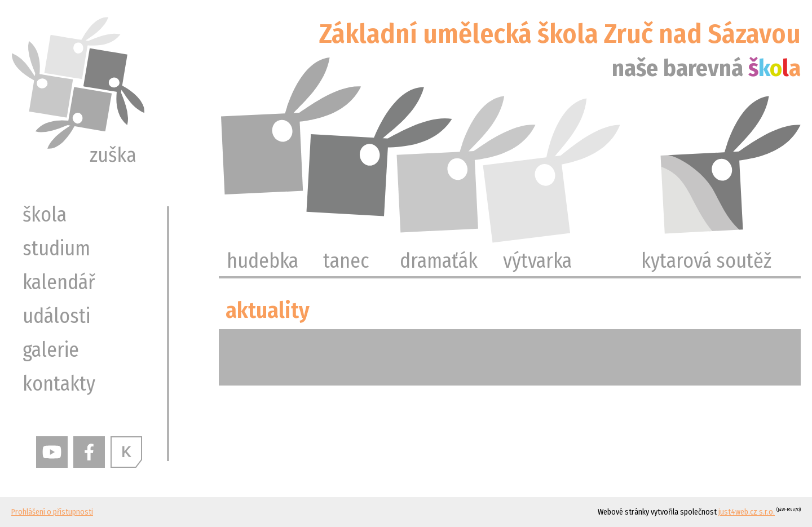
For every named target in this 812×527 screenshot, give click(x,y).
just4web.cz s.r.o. (747, 512)
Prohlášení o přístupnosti (52, 512)
